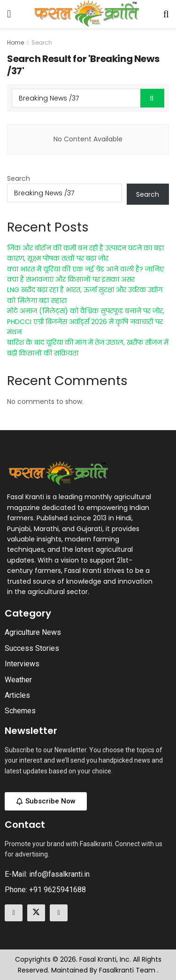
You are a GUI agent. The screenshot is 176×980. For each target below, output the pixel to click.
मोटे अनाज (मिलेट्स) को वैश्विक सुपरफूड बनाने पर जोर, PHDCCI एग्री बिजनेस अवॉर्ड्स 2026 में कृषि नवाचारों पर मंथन (86, 321)
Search (42, 42)
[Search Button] (166, 14)
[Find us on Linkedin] (59, 913)
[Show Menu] (9, 14)
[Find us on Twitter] (36, 913)
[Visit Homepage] (87, 14)
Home (15, 42)
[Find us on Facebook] (14, 913)
